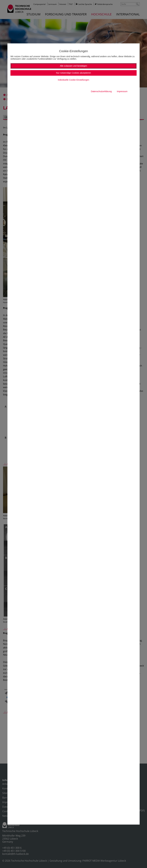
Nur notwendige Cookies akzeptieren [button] (73, 73)
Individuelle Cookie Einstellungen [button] (73, 80)
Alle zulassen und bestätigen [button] (73, 66)
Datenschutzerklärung (101, 92)
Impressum (122, 92)
